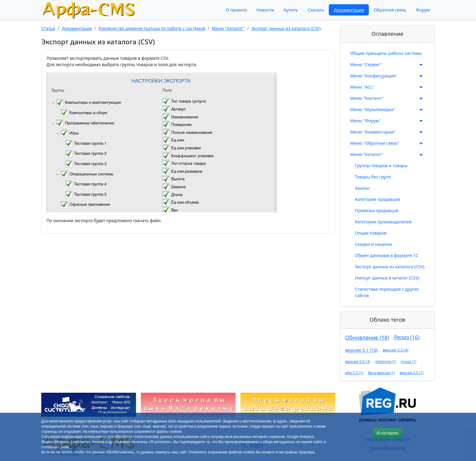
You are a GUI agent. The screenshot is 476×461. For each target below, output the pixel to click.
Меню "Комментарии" (387, 132)
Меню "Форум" (387, 121)
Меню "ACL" (387, 87)
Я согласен (387, 433)
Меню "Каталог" (228, 28)
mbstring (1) (386, 362)
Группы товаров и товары (381, 166)
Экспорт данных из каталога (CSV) (286, 28)
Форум (423, 10)
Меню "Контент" (387, 98)
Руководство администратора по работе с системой (152, 28)
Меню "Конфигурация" (387, 76)
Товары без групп (373, 177)
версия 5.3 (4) (395, 350)
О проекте (236, 10)
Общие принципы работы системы (386, 53)
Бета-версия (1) (381, 373)
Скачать (316, 10)
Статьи (48, 28)
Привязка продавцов (377, 210)
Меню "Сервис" (387, 65)
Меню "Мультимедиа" (387, 110)
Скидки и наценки (374, 244)
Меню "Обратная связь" (387, 143)
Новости (265, 10)
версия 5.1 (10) (361, 350)
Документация (349, 10)
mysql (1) (408, 362)
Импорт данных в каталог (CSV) (387, 278)
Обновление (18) (367, 337)
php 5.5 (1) (354, 373)
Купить (291, 10)
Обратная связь (390, 10)
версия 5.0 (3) (358, 361)
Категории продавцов (377, 199)
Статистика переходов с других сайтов (387, 292)
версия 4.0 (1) (412, 373)
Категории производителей (383, 222)
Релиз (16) (407, 337)
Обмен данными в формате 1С (387, 255)
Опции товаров (371, 233)
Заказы (362, 188)
